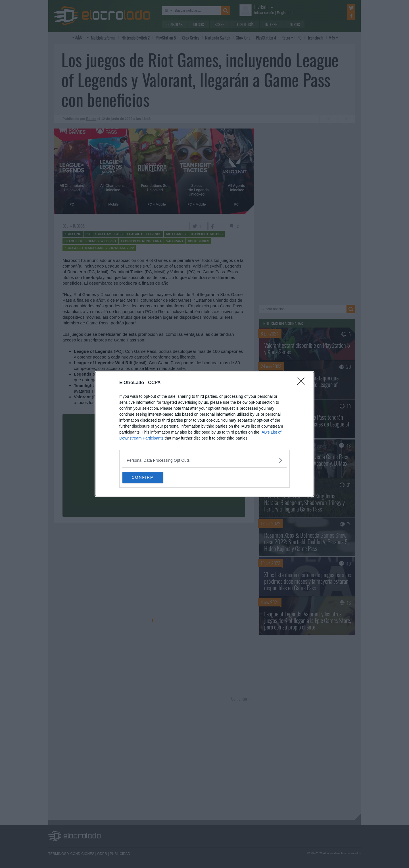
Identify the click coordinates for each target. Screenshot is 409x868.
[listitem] (204, 460)
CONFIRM (149, 478)
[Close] (303, 383)
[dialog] (204, 434)
